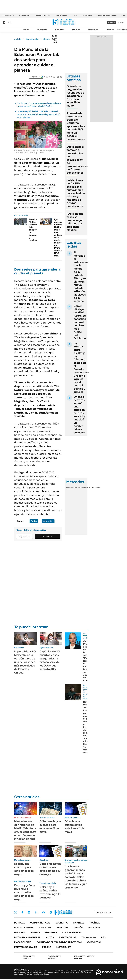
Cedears (97, 487)
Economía (42, 30)
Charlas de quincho (43, 16)
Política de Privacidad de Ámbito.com (59, 942)
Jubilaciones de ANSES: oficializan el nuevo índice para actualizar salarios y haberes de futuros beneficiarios (76, 193)
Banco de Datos (24, 928)
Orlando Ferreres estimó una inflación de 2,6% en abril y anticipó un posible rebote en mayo (79, 415)
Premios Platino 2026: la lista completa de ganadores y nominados (34, 230)
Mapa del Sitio (23, 942)
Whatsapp (51, 912)
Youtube (44, 912)
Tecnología (89, 937)
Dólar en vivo (24, 16)
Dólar (26, 30)
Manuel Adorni (61, 16)
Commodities (87, 487)
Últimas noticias (40, 923)
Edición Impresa (72, 932)
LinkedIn (36, 912)
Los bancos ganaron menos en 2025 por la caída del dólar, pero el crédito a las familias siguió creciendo (76, 877)
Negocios (93, 30)
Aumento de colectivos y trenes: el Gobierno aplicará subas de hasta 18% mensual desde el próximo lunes (76, 126)
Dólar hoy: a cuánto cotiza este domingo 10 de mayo (50, 892)
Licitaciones (64, 947)
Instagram (29, 912)
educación (48, 521)
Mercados (45, 928)
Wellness (94, 928)
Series (46, 39)
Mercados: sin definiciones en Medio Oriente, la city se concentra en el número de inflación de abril (25, 830)
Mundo (35, 932)
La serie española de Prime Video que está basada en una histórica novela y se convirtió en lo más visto (39, 114)
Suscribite (48, 536)
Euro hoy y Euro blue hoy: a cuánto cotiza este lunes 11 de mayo (24, 892)
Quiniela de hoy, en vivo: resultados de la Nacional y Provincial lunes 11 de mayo (75, 96)
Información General (27, 937)
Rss (103, 937)
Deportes (51, 932)
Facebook (22, 912)
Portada (20, 923)
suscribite (112, 22)
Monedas (70, 487)
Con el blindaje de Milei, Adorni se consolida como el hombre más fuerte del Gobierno (80, 322)
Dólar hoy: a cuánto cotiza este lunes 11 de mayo (75, 827)
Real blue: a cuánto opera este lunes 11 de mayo (24, 869)
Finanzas (60, 30)
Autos (50, 937)
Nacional (20, 932)
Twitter (16, 912)
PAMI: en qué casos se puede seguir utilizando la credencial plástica (75, 222)
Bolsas (78, 487)
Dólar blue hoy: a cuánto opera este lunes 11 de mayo (50, 827)
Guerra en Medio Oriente (107, 16)
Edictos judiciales (26, 947)
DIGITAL (29, 957)
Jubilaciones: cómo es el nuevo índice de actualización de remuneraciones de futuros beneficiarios (77, 160)
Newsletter (121, 30)
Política (76, 30)
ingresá (121, 22)
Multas (47, 947)
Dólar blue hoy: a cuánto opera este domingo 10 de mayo (50, 869)
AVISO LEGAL (94, 942)
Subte (75, 16)
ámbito (18, 39)
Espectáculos (32, 39)
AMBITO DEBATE (85, 957)
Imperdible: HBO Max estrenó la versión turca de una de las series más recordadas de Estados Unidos (25, 662)
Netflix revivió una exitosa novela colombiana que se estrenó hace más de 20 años (39, 105)
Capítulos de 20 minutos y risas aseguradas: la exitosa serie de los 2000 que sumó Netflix (50, 660)
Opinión (110, 30)
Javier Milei (87, 16)
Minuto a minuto (24, 818)
